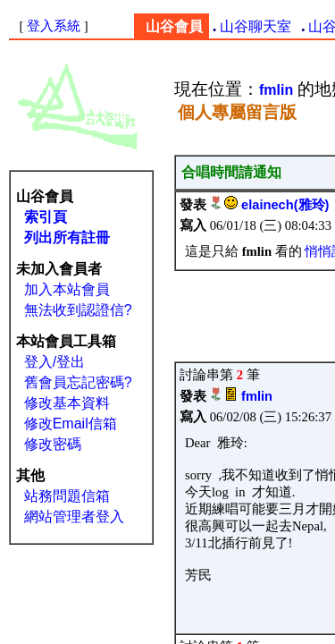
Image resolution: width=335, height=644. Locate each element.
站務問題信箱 (67, 496)
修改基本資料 (67, 403)
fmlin (257, 396)
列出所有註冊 (67, 237)
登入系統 (54, 26)
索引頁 (46, 217)
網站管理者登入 (74, 517)
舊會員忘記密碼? (78, 382)
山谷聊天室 (255, 26)
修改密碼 (53, 444)
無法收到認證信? (78, 310)
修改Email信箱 (71, 424)
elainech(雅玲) (285, 205)
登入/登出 (54, 362)
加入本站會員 (67, 289)
